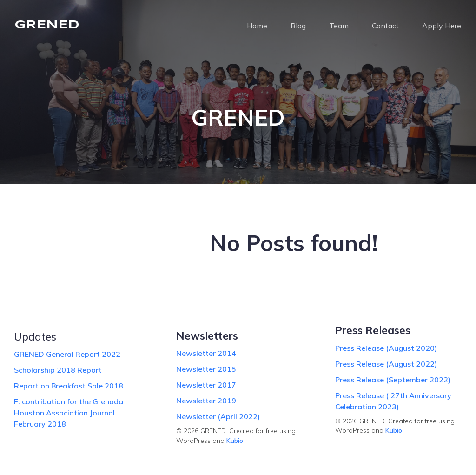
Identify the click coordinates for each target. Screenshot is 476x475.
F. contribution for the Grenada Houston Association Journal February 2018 (69, 413)
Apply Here (442, 26)
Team (339, 26)
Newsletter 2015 (206, 369)
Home (257, 26)
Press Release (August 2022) (386, 364)
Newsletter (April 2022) (218, 416)
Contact (385, 26)
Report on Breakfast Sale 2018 (69, 386)
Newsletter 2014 (206, 353)
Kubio (235, 441)
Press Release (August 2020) (386, 348)
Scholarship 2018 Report (58, 370)
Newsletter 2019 (206, 401)
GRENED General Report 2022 (67, 354)
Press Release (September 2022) (393, 380)
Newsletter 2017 (206, 385)
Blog (298, 26)
